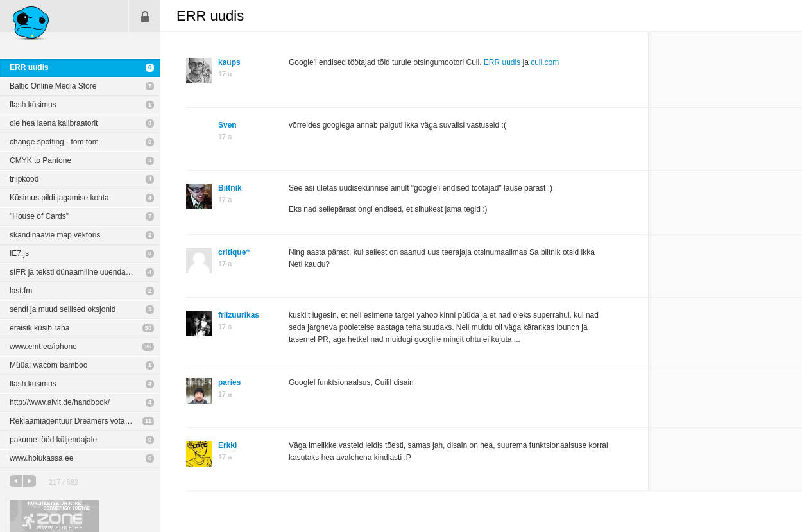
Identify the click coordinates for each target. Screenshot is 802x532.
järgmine (30, 481)
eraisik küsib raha (39, 328)
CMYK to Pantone (40, 160)
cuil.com (545, 62)
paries (229, 382)
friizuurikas (239, 315)
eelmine (16, 481)
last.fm (21, 291)
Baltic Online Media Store (53, 86)
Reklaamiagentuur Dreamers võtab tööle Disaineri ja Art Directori (85, 421)
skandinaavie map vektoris (55, 235)
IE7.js (19, 253)
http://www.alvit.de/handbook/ (60, 402)
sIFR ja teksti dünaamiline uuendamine (76, 272)
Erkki (227, 445)
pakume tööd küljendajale (53, 440)
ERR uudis (29, 67)
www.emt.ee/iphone (43, 347)
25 (148, 347)
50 (148, 328)
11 (148, 421)
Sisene (145, 16)
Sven (227, 125)
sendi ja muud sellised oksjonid (63, 309)
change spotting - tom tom (54, 142)
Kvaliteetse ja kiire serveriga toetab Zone (55, 516)
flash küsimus (33, 105)
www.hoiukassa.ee (41, 458)
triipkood (24, 179)
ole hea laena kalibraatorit (54, 123)
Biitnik (230, 188)
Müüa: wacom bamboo (48, 365)
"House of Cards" (39, 216)
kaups (229, 62)
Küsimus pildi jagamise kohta (59, 198)
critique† (234, 252)
